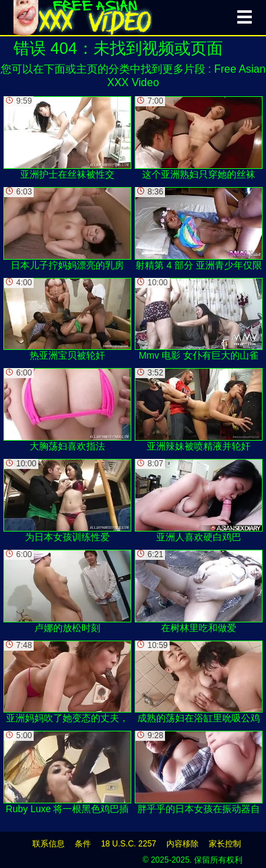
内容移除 (182, 844)
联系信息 (48, 844)
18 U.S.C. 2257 (129, 844)
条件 (83, 844)
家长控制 (225, 844)
